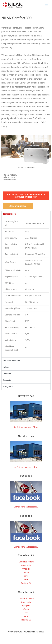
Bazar (26, 579)
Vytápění (26, 569)
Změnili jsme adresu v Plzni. (26, 427)
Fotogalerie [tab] (8, 387)
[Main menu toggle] (47, 5)
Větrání (26, 572)
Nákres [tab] (6, 367)
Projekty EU (26, 583)
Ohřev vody (26, 565)
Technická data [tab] (10, 214)
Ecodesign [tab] (7, 380)
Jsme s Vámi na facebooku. (26, 507)
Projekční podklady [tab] (11, 361)
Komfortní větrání (26, 562)
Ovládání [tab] (7, 374)
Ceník (26, 576)
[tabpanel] (26, 287)
